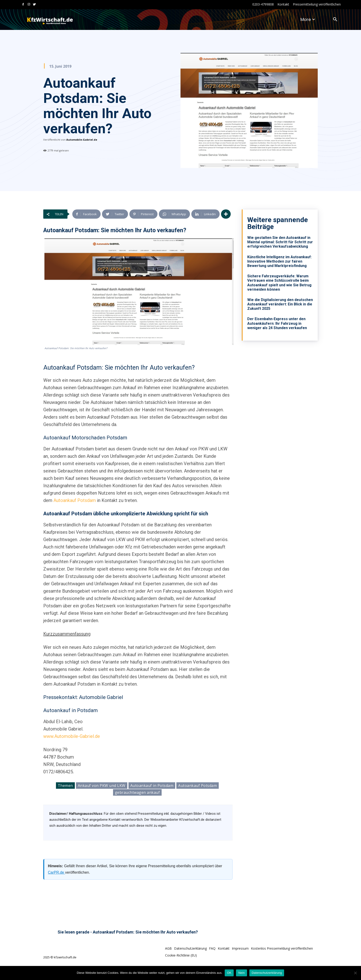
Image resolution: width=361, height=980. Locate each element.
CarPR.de (57, 872)
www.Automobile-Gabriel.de (72, 736)
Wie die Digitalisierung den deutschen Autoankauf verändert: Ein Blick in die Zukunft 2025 (280, 304)
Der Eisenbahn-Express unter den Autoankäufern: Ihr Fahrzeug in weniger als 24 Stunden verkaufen (277, 323)
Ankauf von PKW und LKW (102, 786)
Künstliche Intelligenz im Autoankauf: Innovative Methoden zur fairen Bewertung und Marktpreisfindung (279, 261)
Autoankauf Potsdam (75, 500)
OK (229, 973)
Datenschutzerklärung (267, 973)
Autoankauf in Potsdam (152, 786)
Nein (242, 973)
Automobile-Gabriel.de (82, 140)
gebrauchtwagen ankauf (137, 792)
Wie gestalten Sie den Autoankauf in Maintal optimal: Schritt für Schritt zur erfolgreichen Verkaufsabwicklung (280, 242)
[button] (335, 20)
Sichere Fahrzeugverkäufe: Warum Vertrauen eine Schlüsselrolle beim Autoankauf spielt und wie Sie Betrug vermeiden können (279, 283)
